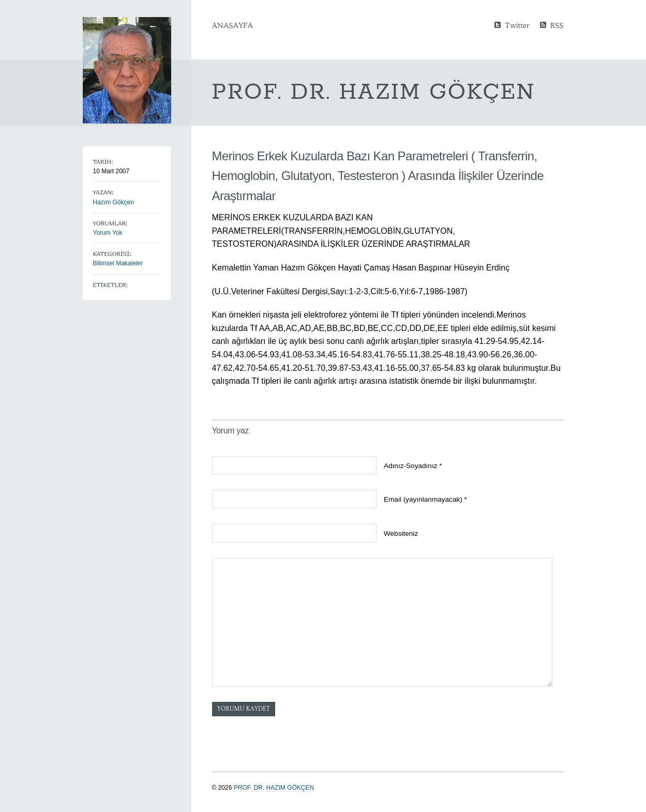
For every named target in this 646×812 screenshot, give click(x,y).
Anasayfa (232, 25)
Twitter (517, 25)
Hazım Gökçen (114, 202)
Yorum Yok (108, 233)
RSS (557, 25)
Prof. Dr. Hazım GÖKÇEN (274, 788)
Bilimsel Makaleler (118, 263)
